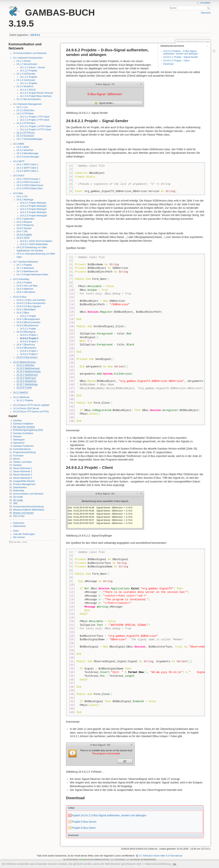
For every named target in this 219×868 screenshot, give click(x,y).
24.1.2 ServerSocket (27, 64)
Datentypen (19, 440)
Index (16, 531)
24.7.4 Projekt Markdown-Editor (33, 275)
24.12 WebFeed (21, 397)
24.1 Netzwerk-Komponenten (28, 58)
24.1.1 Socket (24, 61)
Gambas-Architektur (23, 433)
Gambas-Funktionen (23, 446)
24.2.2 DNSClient (25, 110)
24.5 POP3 (19, 176)
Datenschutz (19, 526)
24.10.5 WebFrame (26, 378)
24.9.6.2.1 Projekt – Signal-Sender (181, 57)
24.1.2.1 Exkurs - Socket (32, 67)
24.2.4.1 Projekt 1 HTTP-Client (35, 126)
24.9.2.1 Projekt (28, 316)
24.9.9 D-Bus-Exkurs (27, 357)
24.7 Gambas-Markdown (25, 262)
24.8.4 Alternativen (26, 292)
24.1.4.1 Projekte (29, 83)
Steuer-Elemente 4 (22, 478)
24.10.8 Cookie (24, 388)
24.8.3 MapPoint (25, 289)
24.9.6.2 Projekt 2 (29, 338)
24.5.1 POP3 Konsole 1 (28, 179)
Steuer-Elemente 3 (22, 475)
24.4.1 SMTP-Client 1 (27, 165)
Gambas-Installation (23, 424)
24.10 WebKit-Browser (24, 362)
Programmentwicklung (24, 452)
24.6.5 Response (25, 225)
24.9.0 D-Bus (20, 297)
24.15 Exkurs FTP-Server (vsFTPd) (31, 412)
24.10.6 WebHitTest (26, 381)
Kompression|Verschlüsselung (28, 507)
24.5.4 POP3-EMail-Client (30, 189)
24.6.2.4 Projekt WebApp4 (33, 212)
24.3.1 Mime (23, 147)
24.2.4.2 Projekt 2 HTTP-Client (35, 130)
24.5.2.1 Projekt (28, 329)
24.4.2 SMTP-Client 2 (27, 168)
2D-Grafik (18, 497)
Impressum (19, 523)
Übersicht (206, 13)
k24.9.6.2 (35, 35)
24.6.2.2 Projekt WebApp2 (33, 206)
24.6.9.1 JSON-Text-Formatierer (36, 241)
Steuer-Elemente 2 (22, 471)
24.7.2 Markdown (25, 268)
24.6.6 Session (24, 228)
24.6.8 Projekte (24, 235)
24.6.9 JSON (23, 238)
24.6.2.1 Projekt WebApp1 (33, 203)
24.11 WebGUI (21, 392)
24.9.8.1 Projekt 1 (29, 351)
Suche (209, 8)
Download (168, 64)
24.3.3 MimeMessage (27, 153)
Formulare (18, 456)
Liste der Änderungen (24, 534)
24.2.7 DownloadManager (30, 139)
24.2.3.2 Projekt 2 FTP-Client (35, 120)
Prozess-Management (24, 484)
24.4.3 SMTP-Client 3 (27, 171)
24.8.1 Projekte (24, 283)
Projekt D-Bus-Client (84, 828)
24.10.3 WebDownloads (29, 372)
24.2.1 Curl (22, 107)
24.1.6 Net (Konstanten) (29, 99)
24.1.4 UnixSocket (26, 80)
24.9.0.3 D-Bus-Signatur (29, 306)
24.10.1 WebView (25, 365)
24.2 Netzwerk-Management (27, 104)
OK (174, 864)
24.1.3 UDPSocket (26, 74)
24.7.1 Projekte (24, 265)
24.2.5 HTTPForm (26, 133)
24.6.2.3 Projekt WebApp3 (33, 209)
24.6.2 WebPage (25, 200)
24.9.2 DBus (23, 313)
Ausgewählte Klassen (24, 481)
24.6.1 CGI (22, 197)
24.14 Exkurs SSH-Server (26, 408)
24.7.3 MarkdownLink (27, 271)
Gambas (17, 421)
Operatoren (19, 443)
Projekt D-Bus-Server (84, 822)
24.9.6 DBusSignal (26, 332)
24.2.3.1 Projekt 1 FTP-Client (35, 117)
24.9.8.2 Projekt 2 (29, 354)
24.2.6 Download (25, 136)
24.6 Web (18, 193)
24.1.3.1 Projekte (29, 77)
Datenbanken (20, 487)
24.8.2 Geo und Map (27, 286)
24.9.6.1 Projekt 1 (29, 335)
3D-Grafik (18, 500)
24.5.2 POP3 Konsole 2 (28, 182)
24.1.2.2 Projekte (29, 71)
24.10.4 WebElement (27, 375)
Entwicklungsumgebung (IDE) (28, 430)
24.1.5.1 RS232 (28, 90)
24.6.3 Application (26, 219)
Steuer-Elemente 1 (22, 468)
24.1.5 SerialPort (25, 86)
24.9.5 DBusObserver (28, 326)
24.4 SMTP (19, 161)
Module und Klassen (23, 513)
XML (15, 503)
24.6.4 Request (24, 222)
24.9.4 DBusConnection (29, 322)
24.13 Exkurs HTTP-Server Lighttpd (31, 405)
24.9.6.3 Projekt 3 (29, 342)
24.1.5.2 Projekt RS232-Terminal (36, 93)
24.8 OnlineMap (21, 279)
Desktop (17, 465)
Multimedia (18, 491)
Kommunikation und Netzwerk (28, 494)
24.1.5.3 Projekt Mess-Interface (36, 96)
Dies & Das (19, 516)
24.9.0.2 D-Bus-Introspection (31, 303)
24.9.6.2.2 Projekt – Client (176, 61)
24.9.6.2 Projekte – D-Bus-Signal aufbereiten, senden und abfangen (181, 52)
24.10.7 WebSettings (27, 384)
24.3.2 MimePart (25, 150)
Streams (17, 437)
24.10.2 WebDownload (28, 368)
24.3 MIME (18, 144)
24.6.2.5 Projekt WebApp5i (33, 216)
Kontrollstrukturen (22, 449)
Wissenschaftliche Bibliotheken (29, 510)
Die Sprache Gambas (24, 427)
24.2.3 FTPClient (25, 114)
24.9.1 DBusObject (26, 310)
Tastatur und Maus (22, 462)
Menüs (16, 459)
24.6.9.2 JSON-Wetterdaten (34, 244)
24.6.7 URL (22, 231)
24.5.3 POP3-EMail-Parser (30, 185)
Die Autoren (19, 537)
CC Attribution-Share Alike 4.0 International (161, 856)
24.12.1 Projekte (25, 400)
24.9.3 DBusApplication (28, 319)
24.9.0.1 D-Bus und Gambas (31, 300)
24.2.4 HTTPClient (26, 123)
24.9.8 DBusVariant (26, 348)
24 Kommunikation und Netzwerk (30, 53)
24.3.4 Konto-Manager (28, 157)
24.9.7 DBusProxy (26, 345)
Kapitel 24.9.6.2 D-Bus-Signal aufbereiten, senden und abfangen (109, 815)
